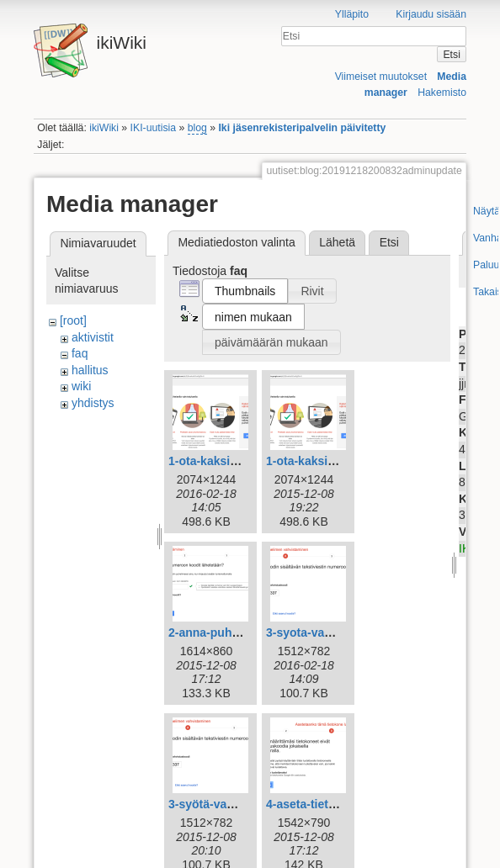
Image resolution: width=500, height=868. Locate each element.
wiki (81, 386)
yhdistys (93, 403)
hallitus (90, 370)
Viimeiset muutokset (381, 77)
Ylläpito (352, 14)
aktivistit (93, 337)
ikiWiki (104, 128)
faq (80, 353)
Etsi (451, 55)
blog (197, 128)
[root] (73, 320)
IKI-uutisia (153, 128)
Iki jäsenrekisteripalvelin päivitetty (302, 128)
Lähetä (337, 242)
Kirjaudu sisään (431, 14)
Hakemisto (442, 93)
